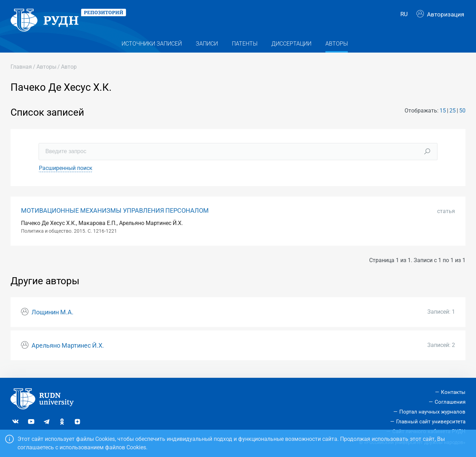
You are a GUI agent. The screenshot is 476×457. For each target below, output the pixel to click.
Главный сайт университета (431, 422)
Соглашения (450, 402)
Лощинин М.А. (53, 316)
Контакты (453, 392)
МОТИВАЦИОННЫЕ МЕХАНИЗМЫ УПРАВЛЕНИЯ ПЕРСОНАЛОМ (115, 214)
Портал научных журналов (432, 412)
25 (453, 114)
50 (462, 114)
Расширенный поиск (66, 172)
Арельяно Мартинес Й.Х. (68, 349)
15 (443, 114)
